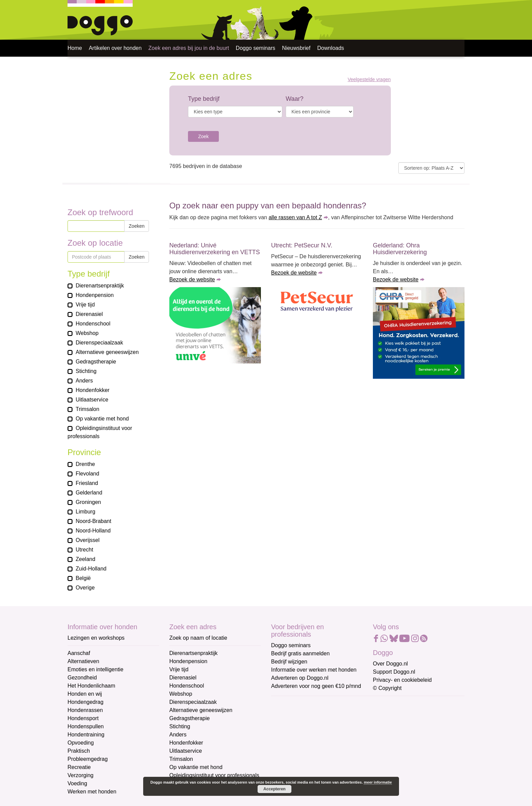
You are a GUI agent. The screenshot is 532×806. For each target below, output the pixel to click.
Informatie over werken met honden (314, 670)
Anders (178, 735)
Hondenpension (188, 661)
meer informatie (378, 782)
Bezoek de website (192, 279)
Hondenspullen (86, 726)
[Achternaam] (319, 760)
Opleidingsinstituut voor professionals (214, 775)
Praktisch (79, 751)
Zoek (203, 136)
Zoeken (137, 226)
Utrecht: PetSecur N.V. (302, 245)
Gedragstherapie (189, 718)
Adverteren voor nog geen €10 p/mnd (316, 686)
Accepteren (274, 789)
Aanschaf (79, 653)
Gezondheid (82, 678)
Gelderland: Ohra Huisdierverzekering (400, 249)
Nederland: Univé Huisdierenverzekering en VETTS (215, 249)
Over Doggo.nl (390, 664)
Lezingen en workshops (96, 638)
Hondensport (83, 718)
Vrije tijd (179, 669)
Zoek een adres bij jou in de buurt (188, 48)
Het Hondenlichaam (91, 686)
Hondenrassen (85, 710)
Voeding (77, 783)
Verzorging (81, 775)
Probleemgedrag (88, 759)
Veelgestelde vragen (369, 80)
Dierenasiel (183, 678)
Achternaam (286, 749)
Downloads (331, 48)
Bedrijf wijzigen (289, 662)
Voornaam (284, 727)
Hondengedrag (85, 702)
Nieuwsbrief (296, 48)
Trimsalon (181, 759)
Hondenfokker (186, 743)
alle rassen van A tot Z (295, 217)
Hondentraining (86, 735)
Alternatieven (83, 661)
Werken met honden (92, 792)
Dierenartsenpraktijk (193, 653)
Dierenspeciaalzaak (193, 702)
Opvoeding (81, 743)
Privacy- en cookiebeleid (402, 680)
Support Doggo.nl (394, 672)
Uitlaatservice (186, 751)
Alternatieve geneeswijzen (201, 710)
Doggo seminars (256, 48)
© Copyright (387, 688)
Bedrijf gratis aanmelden (300, 653)
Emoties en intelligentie (96, 669)
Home (75, 48)
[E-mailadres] (319, 715)
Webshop (181, 694)
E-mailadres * (288, 704)
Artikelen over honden (115, 48)
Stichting (180, 726)
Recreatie (79, 767)
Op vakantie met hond (196, 767)
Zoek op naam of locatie (198, 638)
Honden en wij (85, 694)
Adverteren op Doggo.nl (300, 678)
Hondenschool (187, 686)
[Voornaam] (319, 737)
